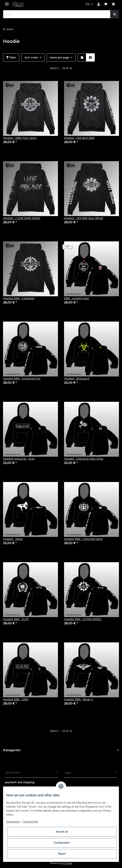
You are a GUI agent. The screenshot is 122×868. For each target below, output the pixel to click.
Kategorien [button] (12, 750)
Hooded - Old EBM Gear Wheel (84, 218)
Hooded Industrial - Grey (19, 459)
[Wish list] (106, 4)
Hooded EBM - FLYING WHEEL (83, 619)
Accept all (62, 832)
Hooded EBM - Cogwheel (19, 298)
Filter (11, 57)
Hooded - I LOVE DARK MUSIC (22, 218)
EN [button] (87, 4)
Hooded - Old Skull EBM (79, 138)
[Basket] (113, 4)
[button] (99, 4)
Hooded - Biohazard (77, 378)
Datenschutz (31, 822)
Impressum (13, 822)
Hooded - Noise (13, 539)
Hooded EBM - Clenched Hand (83, 539)
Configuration (62, 843)
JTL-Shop (67, 863)
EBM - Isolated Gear (77, 298)
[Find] (57, 14)
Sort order (31, 57)
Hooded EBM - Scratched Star (22, 378)
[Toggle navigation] (7, 2)
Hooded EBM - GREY (16, 699)
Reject (62, 854)
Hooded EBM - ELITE (16, 619)
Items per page (59, 57)
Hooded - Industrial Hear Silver (84, 459)
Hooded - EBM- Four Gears (20, 138)
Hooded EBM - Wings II (79, 699)
